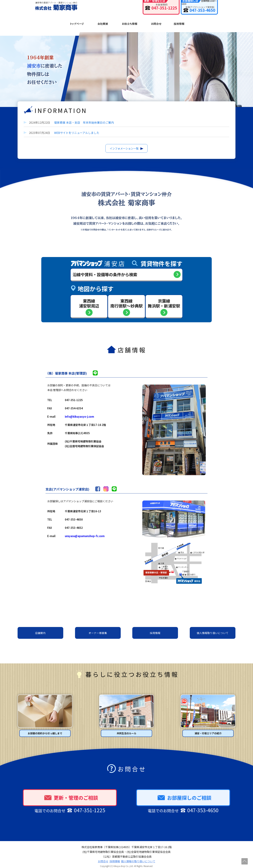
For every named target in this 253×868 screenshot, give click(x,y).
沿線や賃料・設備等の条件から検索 (106, 269)
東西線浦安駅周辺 (89, 299)
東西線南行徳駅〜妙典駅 (126, 299)
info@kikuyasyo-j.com (79, 412)
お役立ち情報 (129, 23)
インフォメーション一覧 (124, 143)
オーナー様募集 (98, 629)
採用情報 (179, 23)
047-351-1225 (145, 9)
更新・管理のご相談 (71, 793)
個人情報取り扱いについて (213, 629)
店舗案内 (40, 629)
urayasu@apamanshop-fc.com (85, 532)
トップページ (77, 23)
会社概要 (103, 23)
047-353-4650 (194, 9)
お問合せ (156, 23)
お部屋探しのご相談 (184, 793)
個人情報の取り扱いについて (138, 857)
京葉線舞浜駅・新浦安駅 (164, 299)
